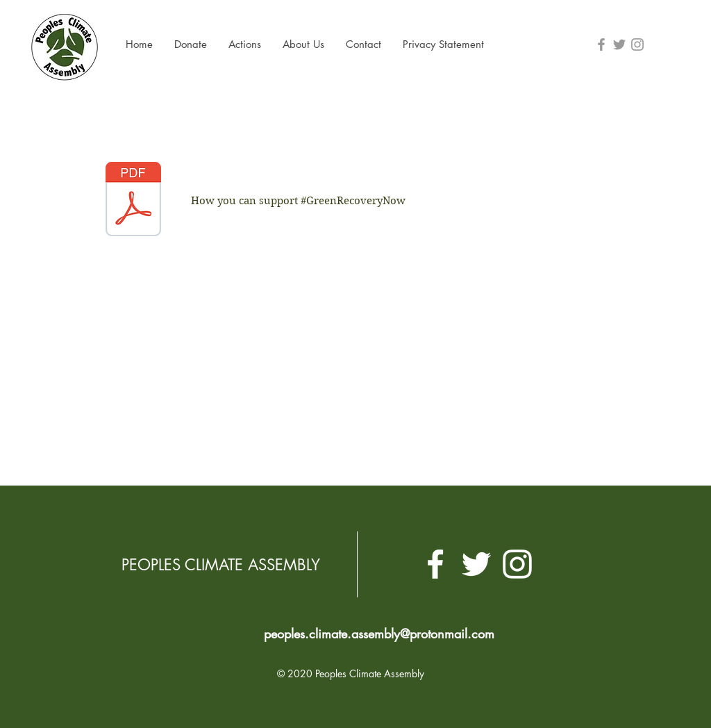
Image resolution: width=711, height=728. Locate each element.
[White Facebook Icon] (435, 564)
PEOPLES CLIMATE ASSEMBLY (221, 565)
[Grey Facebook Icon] (601, 44)
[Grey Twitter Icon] (619, 44)
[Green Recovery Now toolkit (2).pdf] (133, 201)
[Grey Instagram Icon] (637, 44)
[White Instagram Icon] (517, 564)
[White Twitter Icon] (476, 564)
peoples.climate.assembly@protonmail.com (379, 634)
